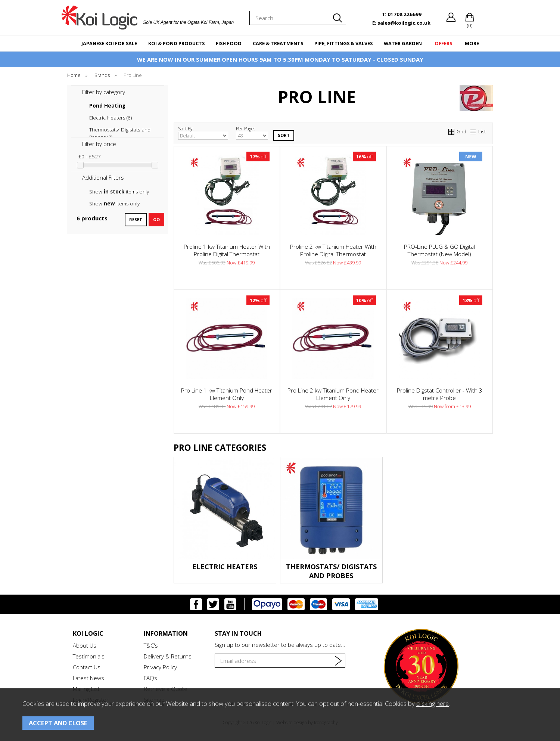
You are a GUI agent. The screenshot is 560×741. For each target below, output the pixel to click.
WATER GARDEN (403, 43)
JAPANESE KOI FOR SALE (109, 43)
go (156, 219)
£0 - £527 (90, 156)
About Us (85, 645)
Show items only (119, 192)
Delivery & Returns (168, 656)
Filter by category (104, 92)
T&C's (151, 645)
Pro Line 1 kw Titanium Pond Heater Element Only (227, 394)
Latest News (88, 678)
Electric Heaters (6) (111, 118)
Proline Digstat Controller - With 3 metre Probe (440, 394)
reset (136, 219)
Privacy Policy (160, 667)
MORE (472, 43)
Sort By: (203, 133)
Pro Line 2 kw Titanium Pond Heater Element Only (333, 394)
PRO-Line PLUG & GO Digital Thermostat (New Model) (439, 250)
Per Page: (252, 133)
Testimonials (89, 656)
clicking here (433, 703)
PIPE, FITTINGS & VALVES (343, 43)
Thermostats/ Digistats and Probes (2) (120, 130)
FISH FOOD (229, 43)
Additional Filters (103, 177)
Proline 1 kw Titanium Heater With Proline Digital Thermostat (227, 250)
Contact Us (87, 667)
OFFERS (443, 43)
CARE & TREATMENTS (278, 43)
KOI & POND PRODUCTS (176, 43)
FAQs (150, 678)
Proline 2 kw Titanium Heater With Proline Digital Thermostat (333, 250)
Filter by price (99, 144)
